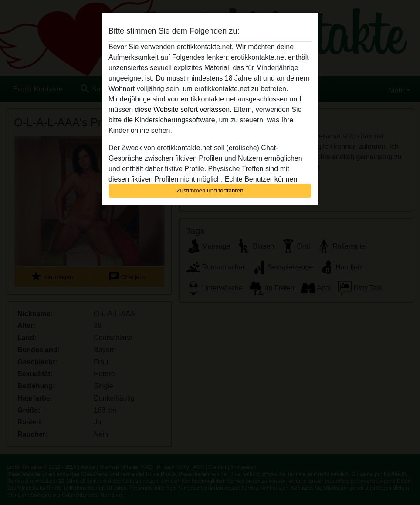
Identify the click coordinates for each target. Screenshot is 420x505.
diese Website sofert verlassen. (183, 109)
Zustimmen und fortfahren (210, 190)
